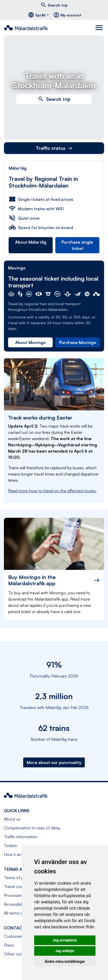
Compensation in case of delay (32, 828)
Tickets (10, 846)
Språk (37, 15)
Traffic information (21, 837)
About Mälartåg (31, 242)
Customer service (20, 936)
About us (12, 819)
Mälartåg (18, 168)
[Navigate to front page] (28, 28)
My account (67, 15)
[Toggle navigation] (100, 28)
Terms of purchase (21, 878)
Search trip (54, 5)
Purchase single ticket (77, 245)
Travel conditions (20, 886)
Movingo (17, 268)
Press (9, 945)
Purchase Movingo (78, 342)
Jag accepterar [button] (65, 940)
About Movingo (31, 342)
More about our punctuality (54, 762)
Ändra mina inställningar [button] (65, 961)
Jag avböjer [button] (65, 951)
